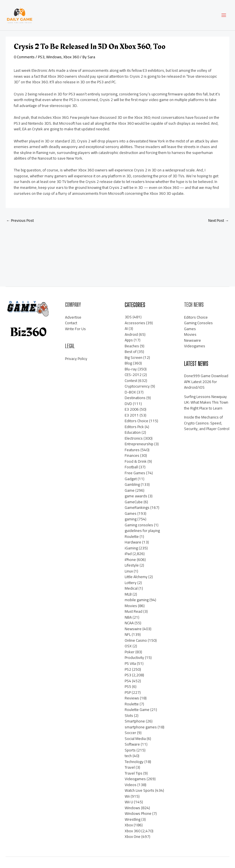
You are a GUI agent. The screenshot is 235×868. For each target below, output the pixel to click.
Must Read (134, 611)
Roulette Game (137, 710)
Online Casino (136, 640)
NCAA (129, 623)
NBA (128, 617)
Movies (131, 606)
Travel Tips (134, 773)
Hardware (133, 542)
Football (131, 467)
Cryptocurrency (137, 386)
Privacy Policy (76, 359)
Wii (127, 796)
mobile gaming (137, 600)
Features (132, 450)
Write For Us (75, 329)
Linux (129, 571)
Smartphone (135, 721)
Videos (131, 785)
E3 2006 (132, 409)
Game (130, 490)
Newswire (133, 629)
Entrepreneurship (139, 444)
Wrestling (133, 819)
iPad (128, 554)
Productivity (134, 658)
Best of (131, 352)
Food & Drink (136, 461)
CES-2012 (133, 375)
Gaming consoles (139, 525)
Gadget (131, 479)
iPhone (130, 560)
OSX (128, 646)
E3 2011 (132, 415)
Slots (129, 715)
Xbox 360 (71, 57)
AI (126, 328)
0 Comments (24, 57)
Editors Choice (136, 421)
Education (133, 432)
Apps (129, 340)
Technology (134, 762)
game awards (136, 496)
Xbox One (133, 836)
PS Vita (130, 663)
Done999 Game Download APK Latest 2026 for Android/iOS (206, 382)
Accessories (135, 323)
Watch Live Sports (139, 790)
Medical (131, 588)
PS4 (128, 681)
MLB (128, 594)
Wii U (129, 802)
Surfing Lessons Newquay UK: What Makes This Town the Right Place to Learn (206, 402)
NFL (128, 634)
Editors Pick (134, 427)
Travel (130, 767)
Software (132, 744)
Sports (130, 750)
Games (131, 513)
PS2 (128, 669)
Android (131, 334)
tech (128, 756)
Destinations (135, 398)
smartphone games (141, 727)
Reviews (132, 698)
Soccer (130, 733)
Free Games (135, 473)
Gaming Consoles (198, 323)
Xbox (129, 825)
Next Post (219, 220)
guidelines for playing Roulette (142, 533)
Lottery (131, 583)
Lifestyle (132, 565)
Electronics (134, 438)
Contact (71, 323)
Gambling (132, 484)
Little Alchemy (136, 577)
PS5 (128, 686)
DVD (128, 404)
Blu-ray (131, 369)
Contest (131, 381)
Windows (54, 57)
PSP (128, 692)
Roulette (132, 704)
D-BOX (130, 392)
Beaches (132, 346)
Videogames (135, 779)
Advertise (73, 317)
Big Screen (134, 357)
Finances (132, 455)
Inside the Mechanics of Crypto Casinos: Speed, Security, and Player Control (207, 423)
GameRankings (137, 507)
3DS (128, 317)
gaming (131, 519)
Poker (130, 652)
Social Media (135, 739)
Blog (128, 363)
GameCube (134, 502)
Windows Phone (138, 813)
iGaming (131, 548)
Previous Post (20, 220)
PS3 (41, 57)
